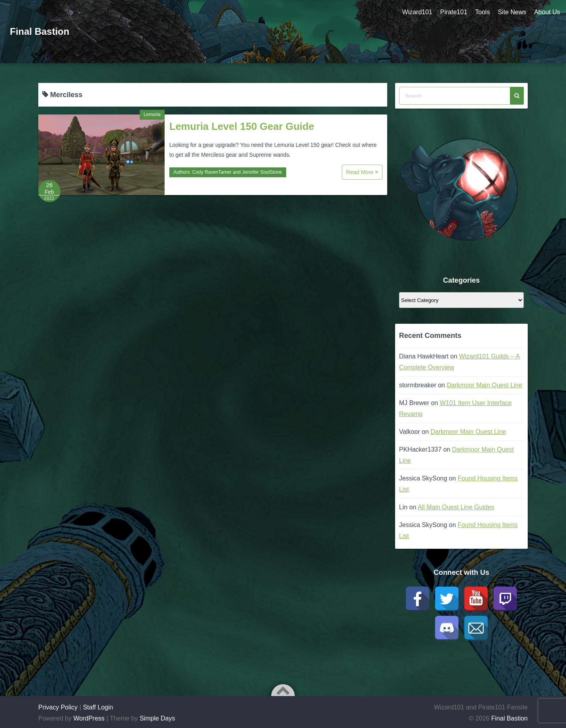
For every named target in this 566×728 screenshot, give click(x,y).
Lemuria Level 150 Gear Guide (242, 126)
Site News (512, 12)
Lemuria (152, 114)
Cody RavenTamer (212, 172)
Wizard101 (417, 12)
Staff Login (98, 707)
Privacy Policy (58, 707)
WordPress (89, 718)
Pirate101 (454, 12)
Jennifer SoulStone (262, 172)
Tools (483, 12)
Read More (362, 172)
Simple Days (157, 718)
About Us (547, 12)
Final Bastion (40, 31)
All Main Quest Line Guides (456, 507)
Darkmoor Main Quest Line (484, 385)
